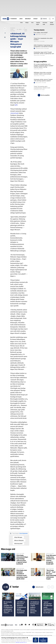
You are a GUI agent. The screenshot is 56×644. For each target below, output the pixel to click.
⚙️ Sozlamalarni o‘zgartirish (43, 640)
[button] (49, 587)
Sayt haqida (10, 625)
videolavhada (14, 113)
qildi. (16, 105)
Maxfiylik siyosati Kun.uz (21, 642)
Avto (32, 23)
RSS (16, 625)
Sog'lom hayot (38, 23)
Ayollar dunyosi (52, 23)
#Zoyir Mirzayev (18, 537)
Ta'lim (21, 23)
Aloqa (21, 625)
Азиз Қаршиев (23, 533)
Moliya (27, 23)
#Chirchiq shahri (18, 544)
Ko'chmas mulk (45, 23)
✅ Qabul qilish (36, 640)
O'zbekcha (44, 19)
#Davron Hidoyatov (19, 540)
